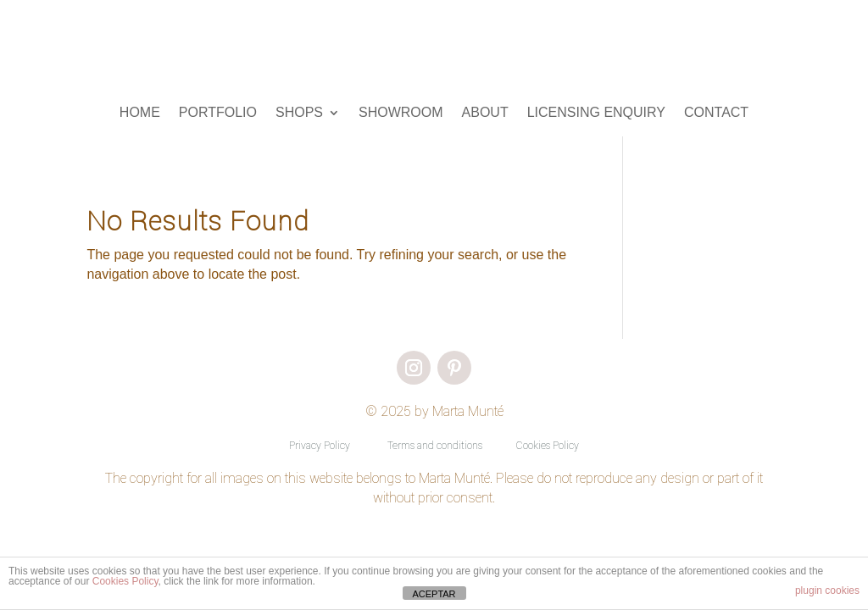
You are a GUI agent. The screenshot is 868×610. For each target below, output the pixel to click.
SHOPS (299, 113)
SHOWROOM (401, 113)
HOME (140, 113)
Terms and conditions (435, 445)
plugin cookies (827, 591)
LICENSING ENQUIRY (596, 113)
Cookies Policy (548, 445)
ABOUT (485, 113)
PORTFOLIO (218, 113)
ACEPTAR (434, 594)
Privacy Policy (320, 445)
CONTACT (716, 113)
